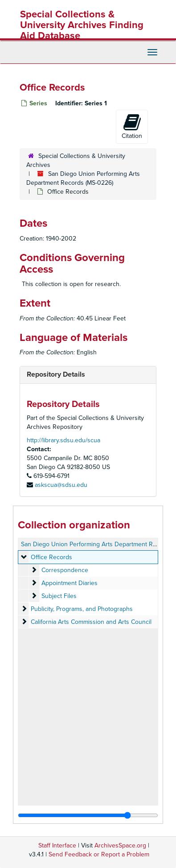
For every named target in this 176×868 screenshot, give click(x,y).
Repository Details (56, 374)
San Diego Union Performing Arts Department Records (96, 544)
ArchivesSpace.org (120, 845)
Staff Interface (57, 845)
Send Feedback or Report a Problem (99, 854)
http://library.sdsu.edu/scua (63, 440)
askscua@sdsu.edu (61, 485)
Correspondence (65, 570)
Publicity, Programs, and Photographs (82, 609)
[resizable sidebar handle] (88, 815)
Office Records (51, 557)
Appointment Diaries (70, 583)
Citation (132, 126)
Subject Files (59, 596)
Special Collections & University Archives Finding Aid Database (82, 25)
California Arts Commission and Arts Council (91, 622)
